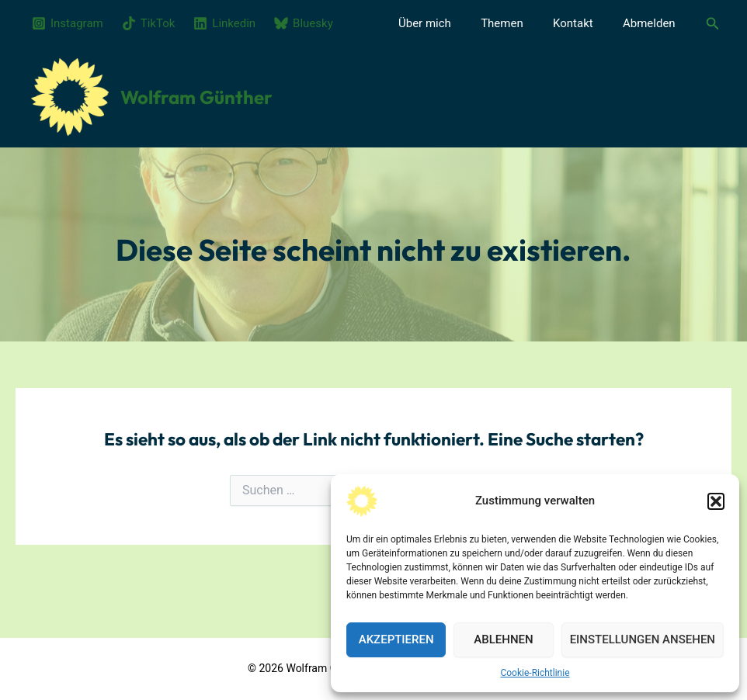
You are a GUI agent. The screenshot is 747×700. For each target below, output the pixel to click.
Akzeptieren (396, 639)
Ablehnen (503, 639)
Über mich (447, 23)
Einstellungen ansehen (643, 639)
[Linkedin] (224, 23)
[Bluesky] (304, 23)
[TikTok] (149, 23)
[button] (716, 501)
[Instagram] (68, 23)
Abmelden (652, 23)
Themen (518, 23)
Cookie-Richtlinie (535, 673)
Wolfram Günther (196, 97)
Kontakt (583, 23)
